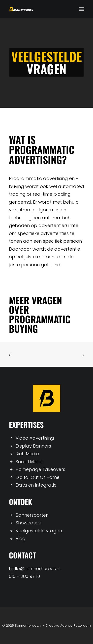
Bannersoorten (32, 515)
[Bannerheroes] (21, 9)
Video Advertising (35, 438)
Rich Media (28, 454)
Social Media (30, 462)
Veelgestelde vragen (39, 531)
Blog (21, 538)
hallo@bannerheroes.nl (35, 569)
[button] (82, 9)
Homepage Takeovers (40, 469)
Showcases (28, 523)
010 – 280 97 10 (24, 576)
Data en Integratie (36, 485)
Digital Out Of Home (38, 477)
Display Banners (33, 446)
